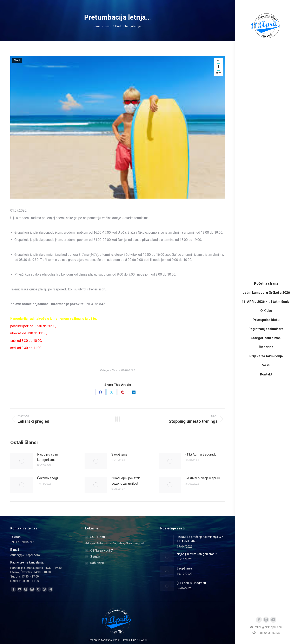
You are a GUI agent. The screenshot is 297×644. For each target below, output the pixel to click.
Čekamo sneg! (48, 478)
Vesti (17, 60)
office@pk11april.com (266, 627)
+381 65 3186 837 (266, 633)
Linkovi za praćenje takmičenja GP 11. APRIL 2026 (200, 539)
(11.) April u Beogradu (201, 454)
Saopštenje (119, 454)
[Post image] (22, 461)
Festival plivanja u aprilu (203, 478)
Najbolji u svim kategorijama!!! (48, 457)
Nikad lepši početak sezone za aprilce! (126, 481)
